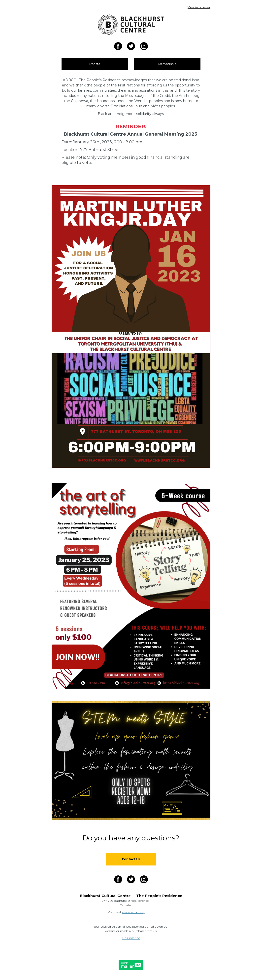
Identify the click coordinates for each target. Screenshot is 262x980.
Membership (167, 64)
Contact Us (131, 859)
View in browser (199, 7)
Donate (95, 64)
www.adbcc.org (134, 912)
